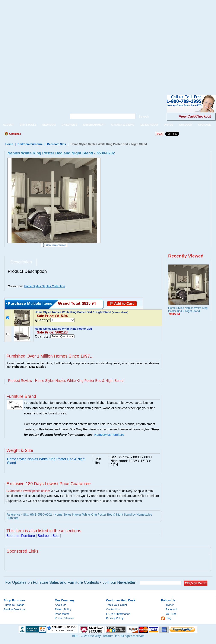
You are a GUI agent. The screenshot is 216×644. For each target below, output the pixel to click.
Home (9, 144)
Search (144, 116)
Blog (168, 618)
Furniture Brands (14, 605)
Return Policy (63, 609)
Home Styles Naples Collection (44, 286)
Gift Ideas (15, 134)
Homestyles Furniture (109, 435)
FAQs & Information (118, 614)
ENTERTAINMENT (94, 125)
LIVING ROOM (149, 125)
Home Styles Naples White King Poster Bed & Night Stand (188, 309)
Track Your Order (117, 605)
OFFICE (168, 125)
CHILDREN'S (69, 125)
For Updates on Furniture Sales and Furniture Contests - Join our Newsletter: (71, 582)
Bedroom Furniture (30, 144)
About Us (61, 605)
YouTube (171, 614)
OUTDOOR (186, 125)
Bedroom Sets (57, 144)
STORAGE (204, 125)
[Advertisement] (44, 44)
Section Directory (14, 609)
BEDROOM (49, 125)
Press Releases (65, 618)
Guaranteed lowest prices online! (28, 491)
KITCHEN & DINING (123, 125)
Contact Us (113, 609)
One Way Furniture (31, 107)
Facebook (172, 609)
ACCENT (8, 125)
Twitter (170, 605)
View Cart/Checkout (195, 116)
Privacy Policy (115, 618)
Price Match (62, 614)
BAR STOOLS (28, 125)
